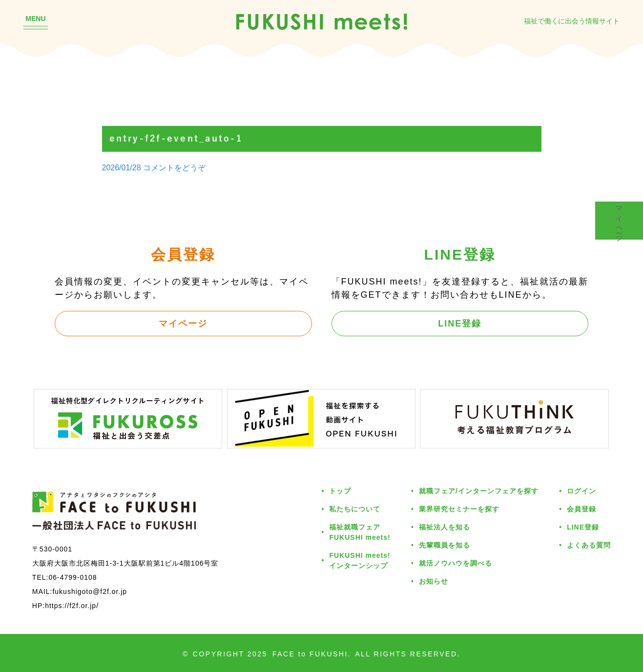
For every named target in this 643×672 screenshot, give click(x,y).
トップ (340, 491)
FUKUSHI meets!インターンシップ (360, 560)
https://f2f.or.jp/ (72, 605)
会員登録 (581, 509)
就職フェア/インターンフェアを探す (479, 491)
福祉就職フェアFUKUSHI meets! (360, 532)
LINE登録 (460, 323)
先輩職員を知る (445, 545)
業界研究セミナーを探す (459, 509)
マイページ (183, 323)
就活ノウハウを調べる (456, 563)
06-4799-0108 (73, 577)
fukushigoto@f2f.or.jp (90, 591)
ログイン (581, 491)
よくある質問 (589, 545)
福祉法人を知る (445, 527)
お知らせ (434, 581)
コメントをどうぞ (174, 167)
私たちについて (355, 509)
